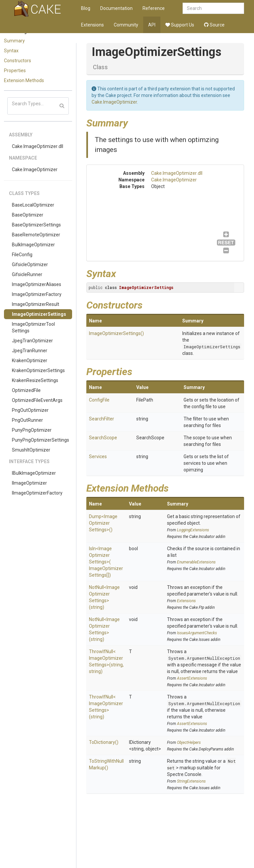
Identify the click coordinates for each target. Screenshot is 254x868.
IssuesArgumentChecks (197, 633)
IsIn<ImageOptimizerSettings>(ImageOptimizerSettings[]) (106, 562)
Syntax (11, 51)
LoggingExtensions (193, 530)
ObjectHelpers (189, 743)
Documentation (116, 8)
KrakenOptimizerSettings (38, 370)
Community (126, 25)
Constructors (18, 61)
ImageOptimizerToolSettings (33, 327)
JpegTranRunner (30, 351)
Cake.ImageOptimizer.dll (38, 146)
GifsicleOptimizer (30, 265)
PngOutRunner (27, 420)
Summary (14, 41)
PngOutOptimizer (30, 410)
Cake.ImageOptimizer (35, 169)
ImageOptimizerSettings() (116, 333)
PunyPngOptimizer (32, 430)
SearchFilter (102, 419)
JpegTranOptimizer (32, 341)
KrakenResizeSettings (35, 380)
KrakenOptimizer (30, 361)
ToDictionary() (104, 742)
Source (214, 25)
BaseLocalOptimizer (33, 205)
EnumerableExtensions (196, 562)
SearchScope (103, 438)
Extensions (92, 25)
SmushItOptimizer (31, 450)
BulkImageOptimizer (33, 245)
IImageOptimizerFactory (37, 493)
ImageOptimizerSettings (39, 314)
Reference (154, 8)
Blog (86, 8)
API (152, 25)
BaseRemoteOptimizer (36, 235)
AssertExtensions (192, 678)
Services (98, 457)
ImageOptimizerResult (36, 304)
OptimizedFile (26, 390)
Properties (15, 71)
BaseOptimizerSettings (36, 225)
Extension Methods (24, 80)
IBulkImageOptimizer (34, 473)
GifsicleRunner (27, 274)
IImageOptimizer (29, 483)
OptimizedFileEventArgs (37, 400)
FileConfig (22, 255)
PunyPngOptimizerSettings (41, 440)
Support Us (180, 25)
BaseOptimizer (28, 215)
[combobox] (213, 8)
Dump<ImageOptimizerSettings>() (103, 523)
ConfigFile (99, 400)
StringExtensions (191, 781)
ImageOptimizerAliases (37, 284)
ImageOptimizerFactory (37, 294)
